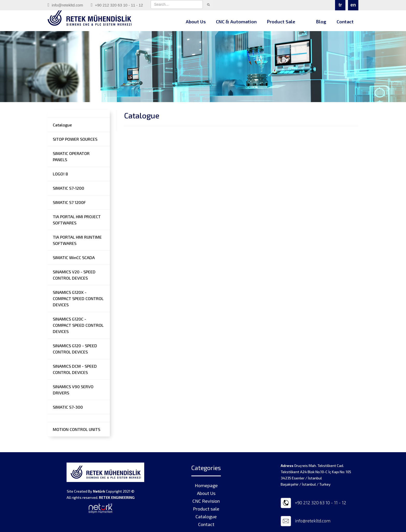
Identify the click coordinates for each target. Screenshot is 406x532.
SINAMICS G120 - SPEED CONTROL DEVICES (75, 349)
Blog (321, 22)
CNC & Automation (236, 22)
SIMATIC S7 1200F (69, 202)
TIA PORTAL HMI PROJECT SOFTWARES (77, 220)
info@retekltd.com (65, 5)
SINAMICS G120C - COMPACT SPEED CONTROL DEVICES (78, 325)
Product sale (206, 509)
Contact (345, 22)
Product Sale (281, 22)
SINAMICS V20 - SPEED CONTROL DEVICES (74, 275)
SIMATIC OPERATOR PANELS (71, 156)
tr (340, 5)
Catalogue (62, 125)
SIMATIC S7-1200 (68, 188)
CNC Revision (206, 501)
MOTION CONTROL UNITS (77, 429)
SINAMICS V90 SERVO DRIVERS (73, 390)
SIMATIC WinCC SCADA (74, 257)
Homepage (206, 485)
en (353, 5)
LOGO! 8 (60, 174)
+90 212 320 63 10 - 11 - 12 (117, 5)
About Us (196, 22)
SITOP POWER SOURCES (75, 139)
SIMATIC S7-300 (68, 407)
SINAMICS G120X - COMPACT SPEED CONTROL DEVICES (78, 298)
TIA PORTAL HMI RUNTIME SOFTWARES (77, 240)
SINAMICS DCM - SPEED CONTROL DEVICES (75, 369)
